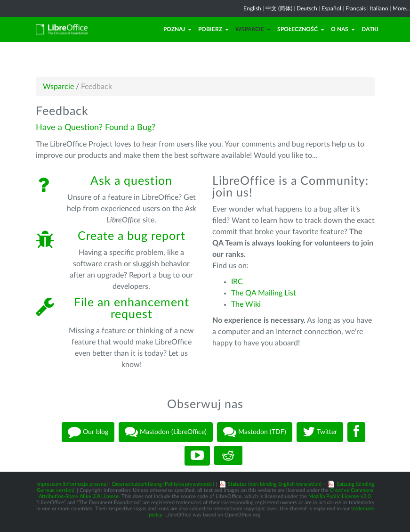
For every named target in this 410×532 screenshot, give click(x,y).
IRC (237, 282)
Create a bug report (132, 236)
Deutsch (307, 8)
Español (331, 8)
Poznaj (177, 29)
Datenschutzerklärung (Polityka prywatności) (163, 484)
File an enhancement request (132, 309)
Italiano (379, 8)
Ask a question (131, 181)
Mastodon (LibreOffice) (166, 432)
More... (401, 8)
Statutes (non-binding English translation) (275, 484)
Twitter (320, 432)
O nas (343, 29)
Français (356, 8)
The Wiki (246, 304)
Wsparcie (253, 29)
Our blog (88, 432)
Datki (370, 29)
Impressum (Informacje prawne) (72, 484)
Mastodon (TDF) (255, 432)
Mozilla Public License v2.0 (339, 496)
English (252, 8)
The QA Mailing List (264, 293)
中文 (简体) (279, 8)
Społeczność (301, 29)
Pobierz (213, 29)
